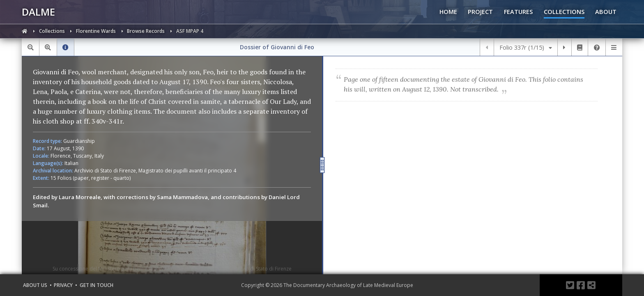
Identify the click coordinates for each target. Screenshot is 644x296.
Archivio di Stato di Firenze (105, 171)
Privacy (63, 285)
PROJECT (480, 11)
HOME (448, 11)
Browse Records (146, 31)
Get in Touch (97, 285)
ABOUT (606, 11)
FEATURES (518, 11)
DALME (38, 12)
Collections (53, 31)
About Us (35, 285)
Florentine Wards (97, 31)
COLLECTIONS (564, 11)
